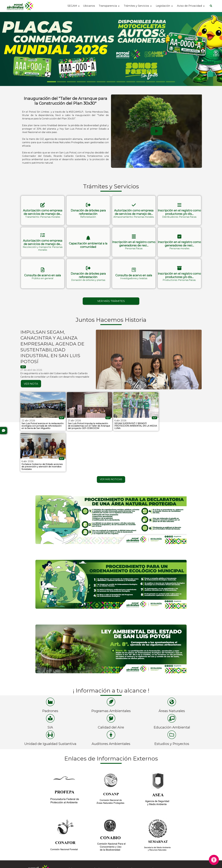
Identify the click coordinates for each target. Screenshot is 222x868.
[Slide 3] (81, 82)
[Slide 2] (71, 82)
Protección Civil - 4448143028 (130, 833)
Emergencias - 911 (123, 853)
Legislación (163, 6)
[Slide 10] (151, 82)
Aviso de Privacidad (190, 6)
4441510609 (166, 833)
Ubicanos (89, 6)
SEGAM (72, 6)
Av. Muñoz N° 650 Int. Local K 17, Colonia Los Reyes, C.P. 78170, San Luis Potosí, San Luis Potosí (179, 846)
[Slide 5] (101, 82)
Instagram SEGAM (77, 833)
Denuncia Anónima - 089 (127, 848)
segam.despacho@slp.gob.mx (177, 838)
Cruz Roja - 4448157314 (126, 843)
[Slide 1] (61, 82)
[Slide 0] (52, 82)
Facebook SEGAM (77, 838)
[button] (43, 210)
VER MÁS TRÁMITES (111, 300)
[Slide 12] (170, 82)
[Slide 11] (161, 82)
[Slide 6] (111, 82)
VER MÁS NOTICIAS (111, 437)
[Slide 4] (91, 82)
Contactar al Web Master (143, 864)
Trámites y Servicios (136, 6)
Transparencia (108, 6)
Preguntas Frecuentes (33, 838)
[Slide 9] (141, 82)
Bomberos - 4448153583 (127, 838)
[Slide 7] (121, 82)
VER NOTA (31, 382)
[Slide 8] (131, 82)
